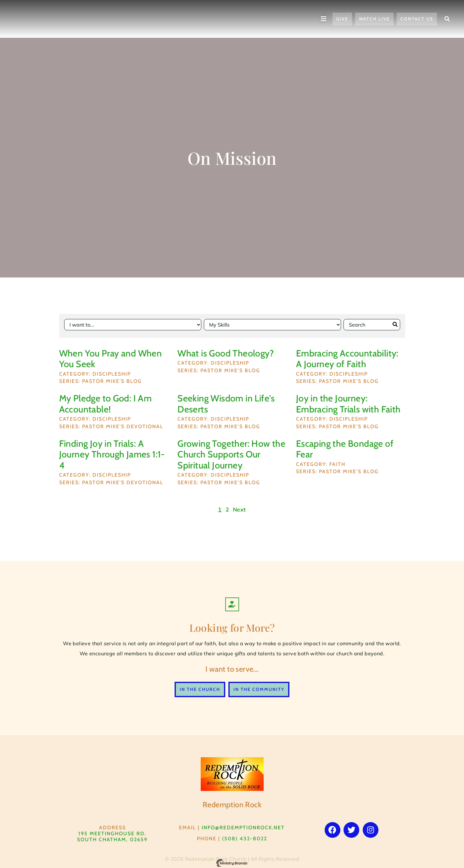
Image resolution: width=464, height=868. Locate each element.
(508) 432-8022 (245, 836)
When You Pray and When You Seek (111, 356)
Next (239, 507)
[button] (447, 19)
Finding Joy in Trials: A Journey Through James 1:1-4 (112, 452)
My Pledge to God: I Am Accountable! (106, 401)
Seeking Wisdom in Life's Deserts (226, 401)
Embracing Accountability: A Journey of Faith (347, 356)
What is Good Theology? (226, 351)
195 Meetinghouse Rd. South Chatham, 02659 (112, 834)
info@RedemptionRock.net (243, 825)
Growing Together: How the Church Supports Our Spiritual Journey (231, 452)
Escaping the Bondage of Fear (345, 446)
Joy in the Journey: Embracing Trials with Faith (348, 401)
